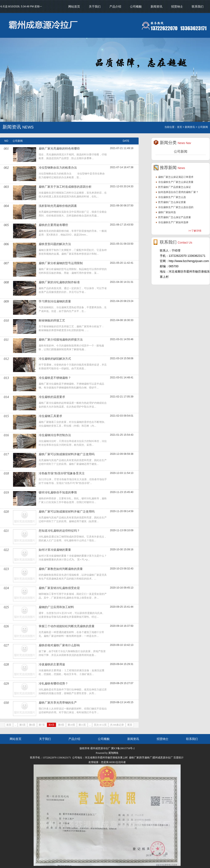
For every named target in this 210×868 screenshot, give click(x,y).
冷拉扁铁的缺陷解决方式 (55, 359)
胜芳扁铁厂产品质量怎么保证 (175, 187)
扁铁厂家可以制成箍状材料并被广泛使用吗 (67, 454)
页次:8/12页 (100, 725)
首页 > (181, 127)
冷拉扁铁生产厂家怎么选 (172, 197)
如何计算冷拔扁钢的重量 (55, 550)
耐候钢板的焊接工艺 (52, 320)
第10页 (71, 725)
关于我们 (95, 7)
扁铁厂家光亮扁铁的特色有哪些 (59, 148)
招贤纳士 (177, 7)
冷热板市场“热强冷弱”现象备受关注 (62, 473)
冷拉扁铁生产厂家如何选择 (173, 222)
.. (15, 725)
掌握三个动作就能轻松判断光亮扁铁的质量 (67, 626)
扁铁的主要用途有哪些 (53, 225)
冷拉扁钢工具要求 (50, 416)
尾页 (130, 725)
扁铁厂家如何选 (167, 212)
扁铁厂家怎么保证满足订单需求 (176, 177)
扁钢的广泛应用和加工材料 (56, 607)
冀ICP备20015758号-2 (123, 748)
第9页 (61, 725)
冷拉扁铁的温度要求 (52, 397)
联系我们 (198, 7)
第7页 (42, 725)
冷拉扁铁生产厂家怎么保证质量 (176, 182)
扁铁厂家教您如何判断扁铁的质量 (61, 569)
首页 (9, 725)
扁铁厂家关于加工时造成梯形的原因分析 (65, 187)
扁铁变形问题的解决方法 (55, 244)
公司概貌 (136, 7)
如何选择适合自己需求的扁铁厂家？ (178, 192)
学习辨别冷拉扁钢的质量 (55, 301)
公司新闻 (181, 151)
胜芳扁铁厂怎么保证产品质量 (175, 217)
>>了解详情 (195, 231)
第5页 (22, 725)
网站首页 (74, 7)
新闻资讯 (156, 7)
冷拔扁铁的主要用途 (52, 664)
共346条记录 (117, 725)
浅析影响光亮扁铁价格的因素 (58, 206)
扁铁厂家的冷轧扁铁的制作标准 (59, 282)
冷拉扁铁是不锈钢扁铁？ (55, 378)
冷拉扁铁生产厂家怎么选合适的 (176, 207)
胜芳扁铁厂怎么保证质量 (172, 202)
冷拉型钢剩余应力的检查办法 (58, 168)
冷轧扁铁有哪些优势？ (53, 683)
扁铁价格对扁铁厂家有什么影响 (59, 645)
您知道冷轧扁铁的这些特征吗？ (59, 531)
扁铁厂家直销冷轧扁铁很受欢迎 (59, 588)
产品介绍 (115, 7)
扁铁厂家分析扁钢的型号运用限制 (61, 263)
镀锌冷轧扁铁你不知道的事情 (58, 492)
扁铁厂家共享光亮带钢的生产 (58, 703)
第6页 (32, 725)
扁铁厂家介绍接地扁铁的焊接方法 (61, 340)
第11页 (82, 725)
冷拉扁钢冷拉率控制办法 (55, 435)
